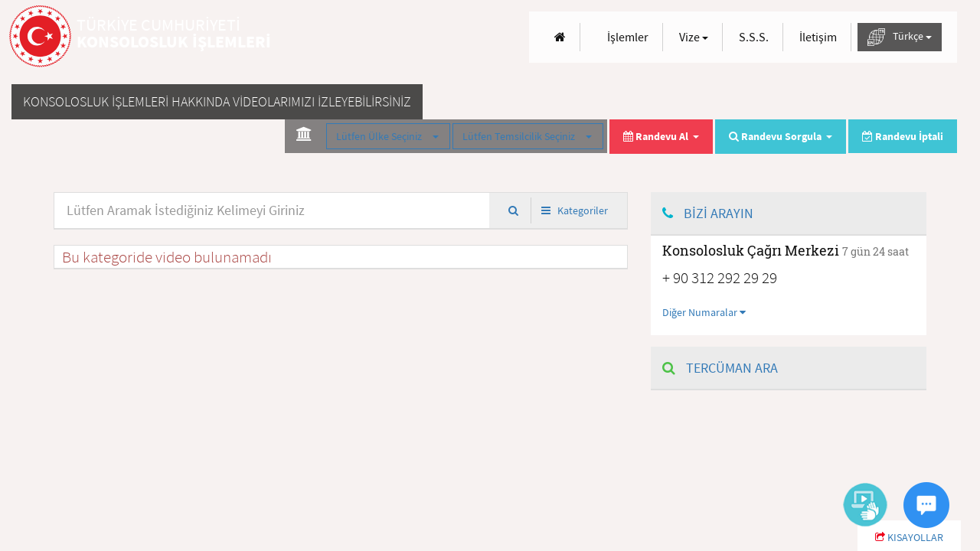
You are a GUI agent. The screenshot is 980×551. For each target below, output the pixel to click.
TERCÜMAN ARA (720, 368)
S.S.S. (754, 37)
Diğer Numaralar (704, 312)
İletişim (818, 37)
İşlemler (628, 37)
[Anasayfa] (560, 37)
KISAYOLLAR (909, 537)
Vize (694, 37)
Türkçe (900, 37)
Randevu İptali (903, 136)
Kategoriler (575, 210)
